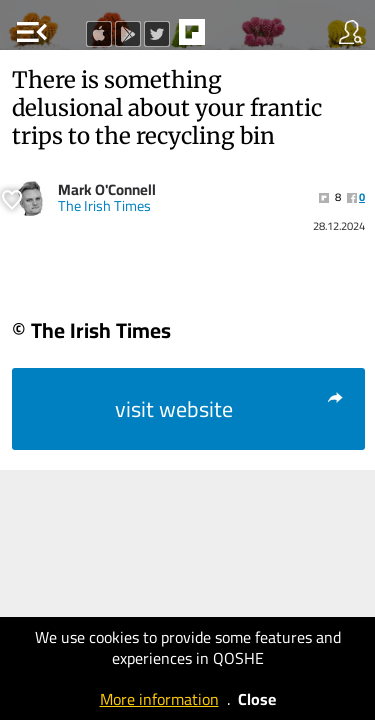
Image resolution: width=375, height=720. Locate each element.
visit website (230, 409)
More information (159, 699)
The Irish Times (104, 206)
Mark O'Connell (107, 189)
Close (257, 699)
